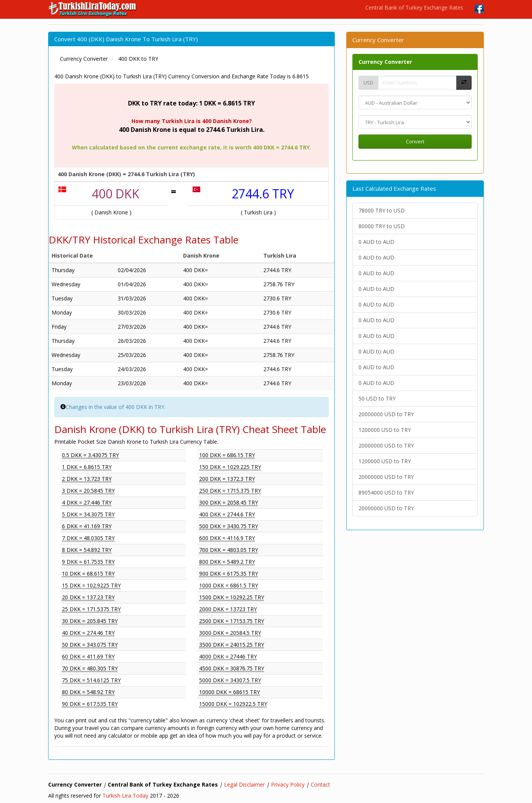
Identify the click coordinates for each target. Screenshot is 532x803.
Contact (320, 784)
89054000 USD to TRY (386, 492)
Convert (415, 141)
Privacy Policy (288, 784)
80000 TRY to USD (382, 226)
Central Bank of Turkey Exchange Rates (414, 7)
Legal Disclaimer (244, 784)
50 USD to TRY (377, 398)
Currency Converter (385, 62)
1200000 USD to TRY (385, 430)
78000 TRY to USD (382, 210)
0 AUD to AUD (376, 242)
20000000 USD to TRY (386, 414)
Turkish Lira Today (125, 796)
